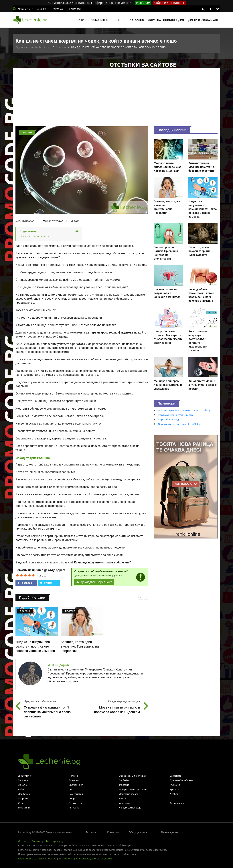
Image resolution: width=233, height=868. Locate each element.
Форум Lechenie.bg (130, 808)
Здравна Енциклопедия (132, 776)
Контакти (75, 9)
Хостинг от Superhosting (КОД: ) (86, 859)
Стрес (21, 803)
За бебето (125, 780)
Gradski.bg (24, 841)
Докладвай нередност (94, 582)
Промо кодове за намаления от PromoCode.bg (184, 410)
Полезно (119, 20)
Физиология (177, 803)
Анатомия (125, 803)
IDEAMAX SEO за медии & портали (37, 859)
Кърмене (175, 785)
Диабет (174, 794)
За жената (176, 776)
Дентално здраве (129, 794)
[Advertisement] (116, 99)
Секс (71, 789)
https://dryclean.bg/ (169, 419)
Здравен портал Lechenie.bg (33, 47)
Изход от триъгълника (36, 236)
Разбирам (143, 3)
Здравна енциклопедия (166, 20)
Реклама (58, 9)
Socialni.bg (38, 841)
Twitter (46, 583)
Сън (172, 798)
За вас (82, 20)
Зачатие (23, 785)
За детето (74, 780)
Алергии (23, 798)
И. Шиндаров (26, 221)
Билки (123, 798)
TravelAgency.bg (55, 841)
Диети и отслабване (203, 20)
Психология (76, 803)
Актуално (137, 20)
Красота (174, 789)
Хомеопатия (76, 794)
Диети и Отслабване (181, 780)
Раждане (124, 785)
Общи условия (138, 832)
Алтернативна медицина (133, 789)
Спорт (72, 798)
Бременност (76, 785)
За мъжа (23, 780)
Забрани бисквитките (169, 3)
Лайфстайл (24, 794)
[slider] (25, 575)
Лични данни (169, 832)
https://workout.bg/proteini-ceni (176, 415)
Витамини (24, 808)
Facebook (25, 583)
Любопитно (99, 20)
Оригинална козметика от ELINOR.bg (179, 424)
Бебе (21, 789)
